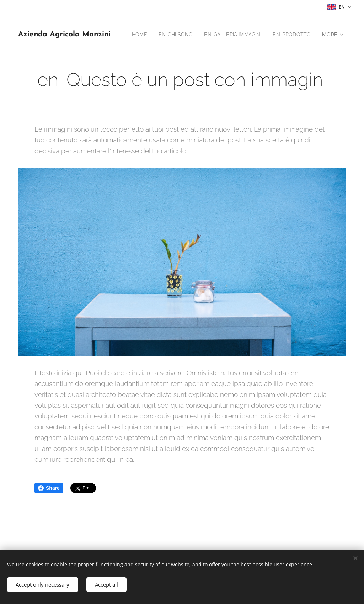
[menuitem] (184, 35)
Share (49, 488)
